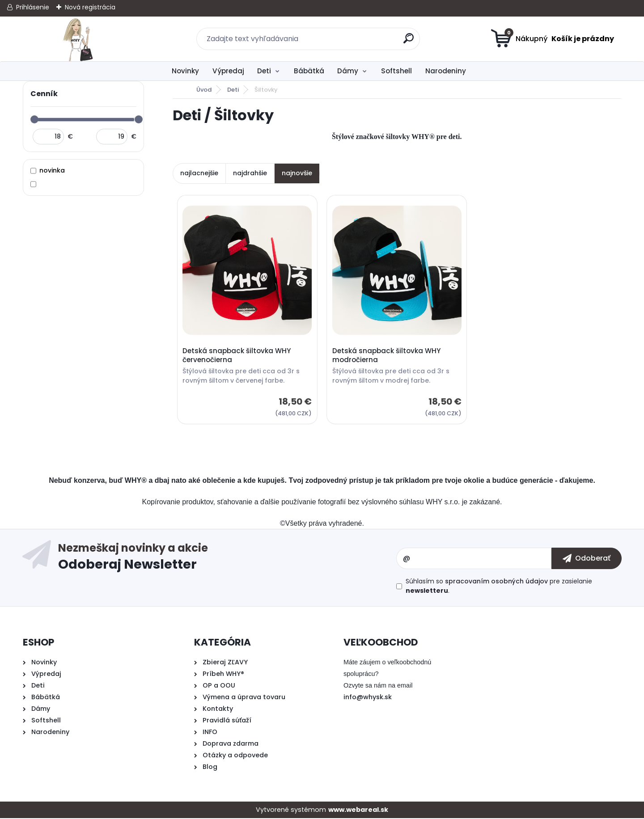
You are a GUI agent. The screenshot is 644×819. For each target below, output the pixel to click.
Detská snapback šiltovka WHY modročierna (387, 356)
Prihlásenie (33, 7)
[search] (409, 42)
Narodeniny (446, 71)
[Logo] (78, 39)
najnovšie (297, 173)
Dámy (348, 71)
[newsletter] (587, 559)
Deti (264, 71)
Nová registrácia (90, 7)
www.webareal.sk (358, 811)
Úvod (204, 90)
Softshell (396, 71)
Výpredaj (228, 71)
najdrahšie (250, 173)
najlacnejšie (199, 173)
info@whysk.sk (368, 698)
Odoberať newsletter (227, 559)
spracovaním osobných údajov (496, 582)
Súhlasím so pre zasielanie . (499, 587)
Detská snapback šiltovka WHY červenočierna (237, 356)
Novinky (185, 71)
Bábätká (309, 71)
